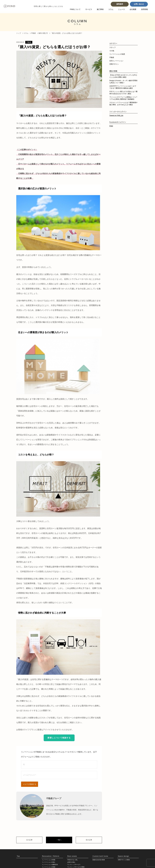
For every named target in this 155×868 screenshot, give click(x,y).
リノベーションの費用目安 (51, 865)
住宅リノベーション (116, 61)
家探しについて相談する (59, 738)
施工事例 (100, 9)
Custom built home (100, 856)
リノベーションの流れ (49, 863)
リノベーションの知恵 (117, 54)
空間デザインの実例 (124, 860)
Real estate (72, 856)
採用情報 (144, 9)
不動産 (29, 42)
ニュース (121, 9)
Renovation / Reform (51, 856)
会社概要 (133, 9)
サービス (89, 9)
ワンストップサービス (74, 865)
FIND (111, 126)
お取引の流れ (72, 863)
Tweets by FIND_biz (116, 115)
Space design (123, 856)
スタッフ (113, 47)
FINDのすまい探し (73, 860)
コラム (111, 9)
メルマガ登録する (30, 784)
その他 (112, 51)
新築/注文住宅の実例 (99, 860)
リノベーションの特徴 (49, 860)
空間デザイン (114, 64)
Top (18, 856)
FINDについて (75, 9)
